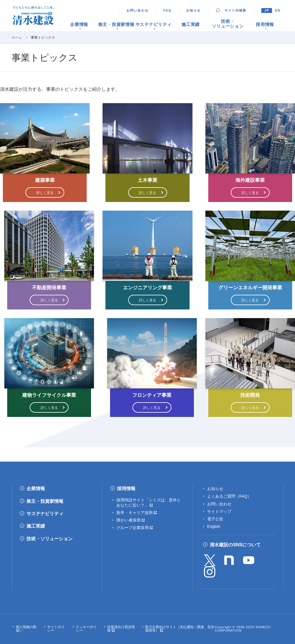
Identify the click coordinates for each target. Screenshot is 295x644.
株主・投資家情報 (45, 501)
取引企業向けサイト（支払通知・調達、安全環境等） (180, 629)
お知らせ (193, 10)
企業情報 (36, 489)
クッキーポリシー (86, 629)
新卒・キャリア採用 (135, 513)
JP (267, 10)
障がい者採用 (128, 520)
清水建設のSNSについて (235, 545)
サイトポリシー (56, 629)
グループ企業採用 (133, 528)
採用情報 (126, 489)
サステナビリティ (45, 514)
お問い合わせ (137, 10)
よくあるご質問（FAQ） (229, 496)
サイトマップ (219, 511)
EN (278, 10)
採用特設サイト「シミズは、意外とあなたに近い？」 (149, 503)
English (214, 526)
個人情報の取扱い (26, 629)
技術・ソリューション (50, 539)
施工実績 (36, 526)
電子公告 (215, 519)
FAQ (167, 10)
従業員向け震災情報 (121, 629)
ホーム (17, 37)
